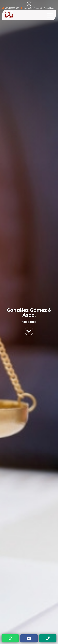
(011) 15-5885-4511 (12, 8)
